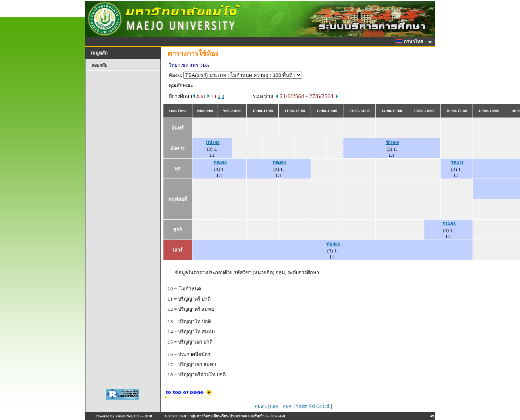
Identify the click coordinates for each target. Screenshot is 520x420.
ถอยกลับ (99, 65)
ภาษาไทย (411, 41)
